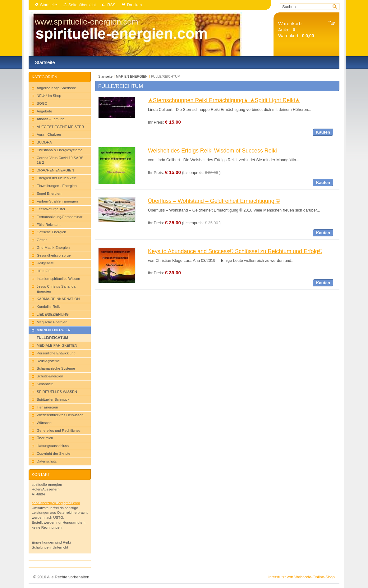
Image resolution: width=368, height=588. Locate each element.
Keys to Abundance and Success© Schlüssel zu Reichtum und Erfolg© (235, 251)
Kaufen (323, 132)
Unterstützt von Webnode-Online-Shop (301, 577)
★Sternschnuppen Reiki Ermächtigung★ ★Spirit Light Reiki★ (224, 100)
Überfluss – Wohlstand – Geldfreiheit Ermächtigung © (214, 201)
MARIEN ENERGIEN (132, 76)
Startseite (48, 5)
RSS (111, 5)
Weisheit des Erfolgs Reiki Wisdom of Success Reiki (212, 151)
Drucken (135, 5)
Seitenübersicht (82, 5)
